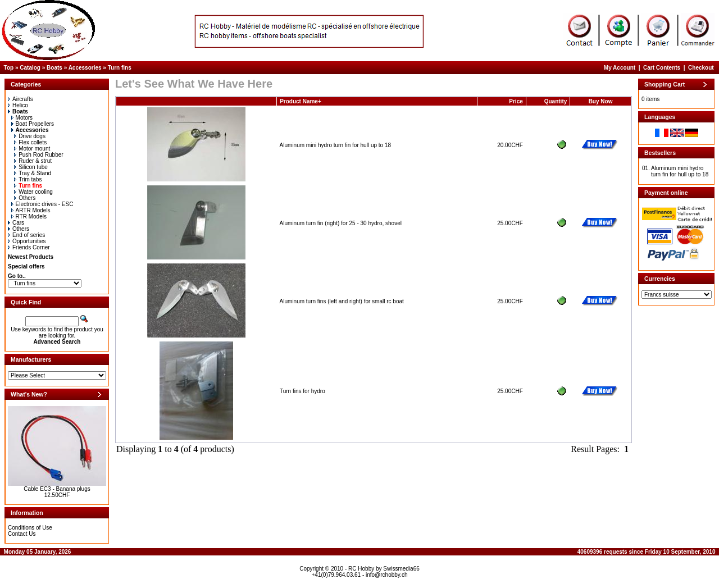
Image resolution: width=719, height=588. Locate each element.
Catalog (30, 68)
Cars (16, 223)
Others (25, 198)
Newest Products (31, 257)
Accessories (85, 68)
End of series (26, 235)
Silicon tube (31, 167)
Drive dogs (30, 136)
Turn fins (120, 68)
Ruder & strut (33, 161)
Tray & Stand (33, 173)
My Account (620, 68)
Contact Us (22, 534)
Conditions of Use (30, 528)
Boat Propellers (33, 124)
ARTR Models (31, 210)
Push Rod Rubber (39, 155)
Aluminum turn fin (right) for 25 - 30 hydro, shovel (341, 223)
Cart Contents (662, 68)
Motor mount (32, 149)
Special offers (26, 266)
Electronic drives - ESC (42, 204)
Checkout (701, 68)
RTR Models (29, 216)
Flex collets (30, 142)
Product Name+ (301, 101)
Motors (22, 118)
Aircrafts (21, 99)
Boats (54, 68)
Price (516, 101)
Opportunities (27, 241)
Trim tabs (28, 179)
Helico (18, 105)
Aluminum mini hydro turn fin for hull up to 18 (335, 145)
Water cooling (33, 192)
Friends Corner (29, 247)
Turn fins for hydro (302, 391)
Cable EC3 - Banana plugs (57, 489)
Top (9, 68)
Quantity (556, 101)
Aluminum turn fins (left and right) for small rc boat (342, 301)
